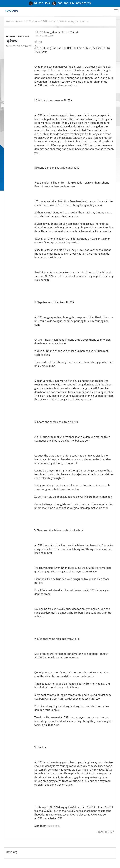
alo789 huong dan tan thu (73, 22)
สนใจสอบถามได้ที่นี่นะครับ (41, 22)
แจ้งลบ (38, 42)
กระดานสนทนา (15, 22)
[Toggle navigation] (116, 11)
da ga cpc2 (54, 826)
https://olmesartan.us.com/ (57, 70)
